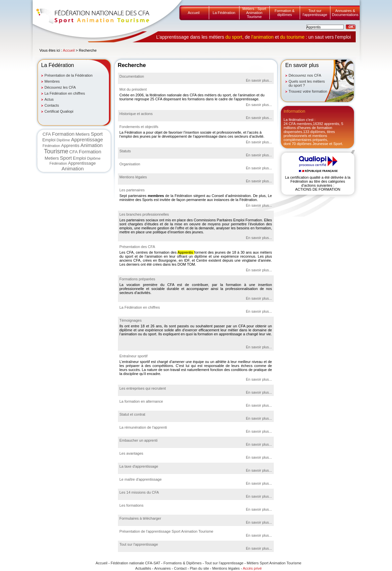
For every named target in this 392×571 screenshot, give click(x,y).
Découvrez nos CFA (305, 75)
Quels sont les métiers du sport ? (307, 83)
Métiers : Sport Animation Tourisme (254, 13)
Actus (49, 99)
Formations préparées (138, 279)
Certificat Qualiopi (59, 111)
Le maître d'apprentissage (141, 479)
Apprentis (70, 145)
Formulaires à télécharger (140, 518)
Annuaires (163, 568)
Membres (52, 81)
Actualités (143, 568)
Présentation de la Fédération (69, 75)
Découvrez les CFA (60, 87)
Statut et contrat (133, 414)
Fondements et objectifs (139, 127)
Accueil (194, 13)
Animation (91, 145)
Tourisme (56, 151)
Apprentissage (87, 139)
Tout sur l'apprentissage (315, 13)
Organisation (130, 164)
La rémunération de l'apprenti (143, 427)
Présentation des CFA (137, 247)
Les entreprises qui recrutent (143, 388)
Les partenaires (132, 190)
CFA (47, 134)
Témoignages (131, 320)
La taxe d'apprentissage (139, 466)
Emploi (49, 140)
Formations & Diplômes (183, 563)
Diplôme (63, 140)
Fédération (51, 146)
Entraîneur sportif (134, 356)
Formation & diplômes (285, 13)
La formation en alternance (141, 401)
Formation (63, 134)
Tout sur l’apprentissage (224, 563)
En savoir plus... (259, 80)
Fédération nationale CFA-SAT (135, 563)
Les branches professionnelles (144, 214)
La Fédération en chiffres (65, 93)
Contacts (52, 105)
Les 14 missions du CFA (139, 492)
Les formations (132, 505)
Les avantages (132, 453)
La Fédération (224, 13)
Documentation (132, 76)
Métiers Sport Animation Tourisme (274, 563)
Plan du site (199, 568)
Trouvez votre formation (308, 91)
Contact (180, 568)
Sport (97, 134)
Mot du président (133, 89)
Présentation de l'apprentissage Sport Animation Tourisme (167, 531)
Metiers (83, 134)
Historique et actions (136, 114)
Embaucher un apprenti (139, 440)
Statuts (125, 151)
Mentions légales (133, 177)
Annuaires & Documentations (345, 13)
